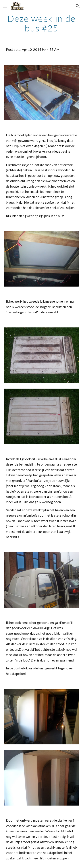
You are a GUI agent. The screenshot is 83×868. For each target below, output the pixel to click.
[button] (5, 6)
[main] (42, 23)
